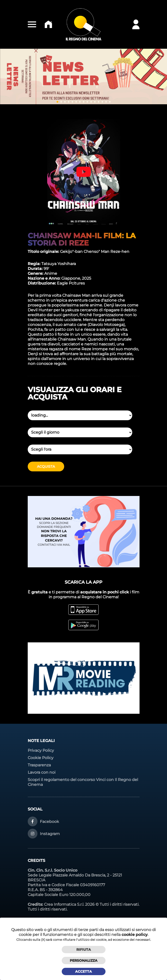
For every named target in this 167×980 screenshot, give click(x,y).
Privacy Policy (41, 750)
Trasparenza (39, 765)
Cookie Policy (41, 758)
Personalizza (84, 961)
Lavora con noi (42, 772)
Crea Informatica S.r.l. (64, 904)
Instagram (50, 834)
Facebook (49, 822)
